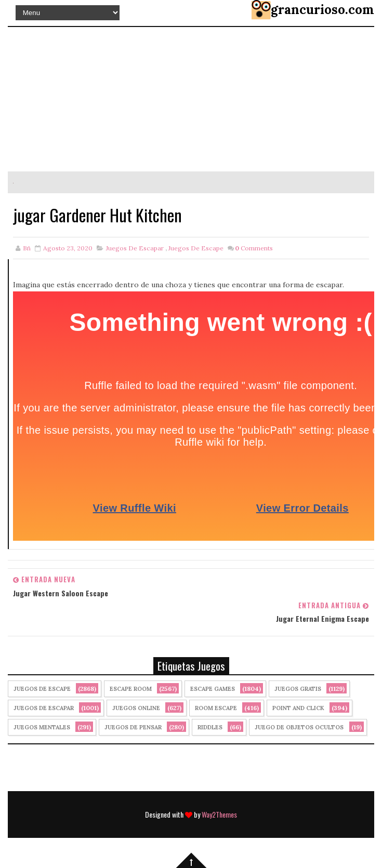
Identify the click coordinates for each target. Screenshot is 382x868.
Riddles (210, 727)
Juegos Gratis (298, 689)
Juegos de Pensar (133, 727)
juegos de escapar (135, 248)
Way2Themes (219, 814)
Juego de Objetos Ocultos (299, 727)
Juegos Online (136, 708)
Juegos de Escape (196, 248)
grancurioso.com (322, 10)
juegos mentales (42, 727)
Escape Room (131, 689)
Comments (254, 248)
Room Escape (216, 708)
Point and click (298, 708)
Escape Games (213, 689)
